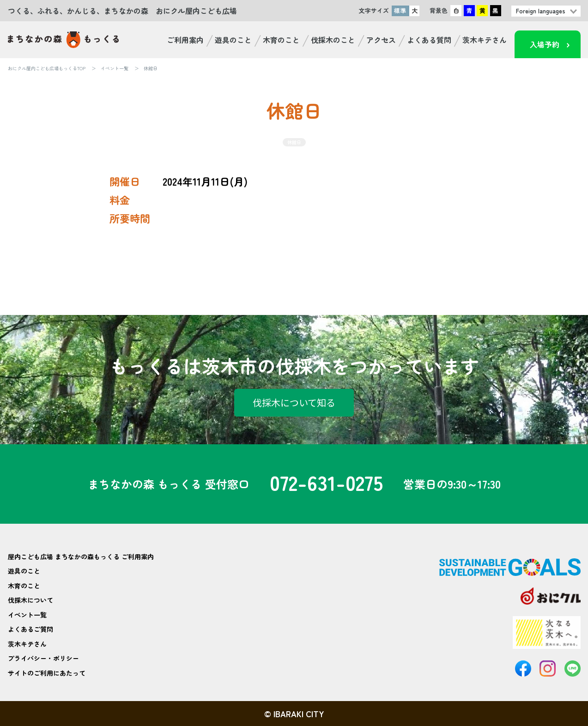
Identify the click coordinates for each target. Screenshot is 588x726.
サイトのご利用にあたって (47, 673)
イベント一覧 (115, 68)
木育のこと (281, 40)
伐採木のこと (333, 40)
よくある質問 (429, 40)
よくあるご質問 (30, 629)
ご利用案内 (185, 40)
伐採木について (30, 600)
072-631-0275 (326, 484)
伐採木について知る (294, 402)
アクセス (381, 40)
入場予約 (545, 44)
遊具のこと (233, 40)
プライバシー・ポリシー (43, 658)
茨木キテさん (485, 40)
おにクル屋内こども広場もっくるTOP (47, 68)
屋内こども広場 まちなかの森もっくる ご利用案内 (81, 557)
